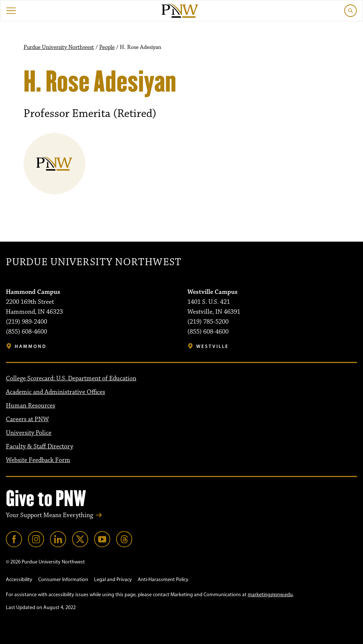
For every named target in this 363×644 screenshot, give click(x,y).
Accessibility (19, 579)
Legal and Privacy (113, 579)
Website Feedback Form (38, 460)
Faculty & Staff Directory (39, 446)
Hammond (31, 346)
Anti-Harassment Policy (163, 579)
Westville (213, 346)
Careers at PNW (27, 419)
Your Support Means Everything (49, 515)
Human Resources (30, 406)
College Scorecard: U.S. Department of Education (71, 378)
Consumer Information (63, 579)
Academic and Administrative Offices (55, 392)
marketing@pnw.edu (270, 595)
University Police (29, 433)
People (107, 47)
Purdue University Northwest (59, 47)
